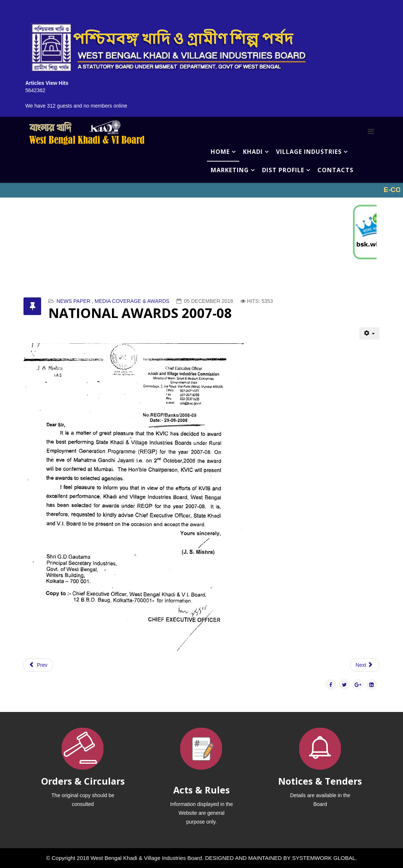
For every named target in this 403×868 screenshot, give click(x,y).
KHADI (253, 152)
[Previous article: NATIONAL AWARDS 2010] (38, 665)
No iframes (201, 190)
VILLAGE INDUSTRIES (309, 152)
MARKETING (230, 170)
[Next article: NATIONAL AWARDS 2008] (365, 665)
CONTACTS (335, 170)
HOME (220, 152)
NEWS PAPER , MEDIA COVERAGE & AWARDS (113, 301)
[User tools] (369, 333)
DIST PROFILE (283, 170)
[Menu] (371, 131)
